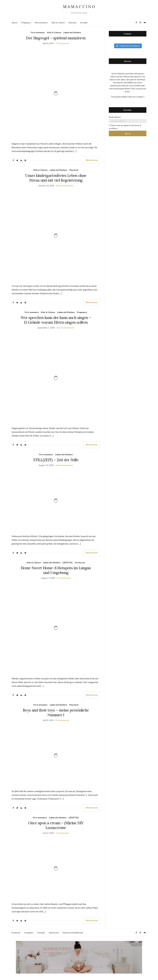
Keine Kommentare (65, 186)
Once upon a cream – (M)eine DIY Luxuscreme (56, 825)
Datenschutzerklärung (73, 933)
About (14, 23)
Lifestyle (72, 23)
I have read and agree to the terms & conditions (125, 127)
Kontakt (84, 23)
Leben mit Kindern (72, 32)
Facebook (16, 933)
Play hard (74, 170)
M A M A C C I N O (79, 7)
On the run (80, 562)
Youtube (41, 933)
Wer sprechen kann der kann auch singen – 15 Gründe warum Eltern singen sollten (56, 320)
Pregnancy (26, 23)
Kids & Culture (58, 23)
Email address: (115, 117)
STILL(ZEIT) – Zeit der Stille (56, 460)
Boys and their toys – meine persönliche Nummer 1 (56, 713)
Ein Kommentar (64, 578)
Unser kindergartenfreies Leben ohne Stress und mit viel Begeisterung (56, 178)
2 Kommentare (62, 43)
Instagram (29, 933)
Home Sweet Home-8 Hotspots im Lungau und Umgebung (56, 570)
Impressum (54, 933)
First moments (41, 23)
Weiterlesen (92, 160)
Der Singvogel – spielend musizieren (56, 38)
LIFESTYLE (68, 562)
